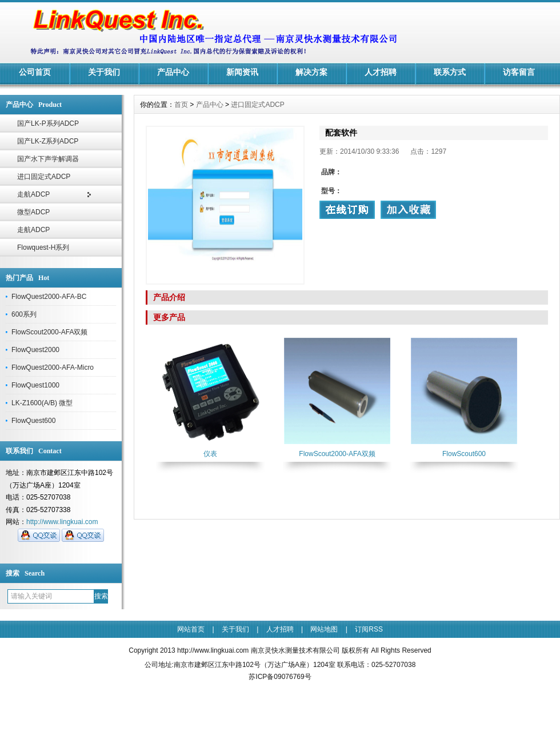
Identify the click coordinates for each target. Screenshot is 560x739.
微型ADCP (33, 212)
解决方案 (311, 72)
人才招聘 (381, 72)
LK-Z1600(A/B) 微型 (42, 403)
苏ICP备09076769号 (280, 677)
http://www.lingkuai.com (62, 522)
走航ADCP (33, 194)
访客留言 (519, 72)
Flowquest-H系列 (43, 247)
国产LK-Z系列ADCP (48, 141)
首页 (181, 105)
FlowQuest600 (33, 421)
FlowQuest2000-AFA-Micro (53, 367)
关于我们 (104, 72)
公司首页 (35, 72)
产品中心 (173, 72)
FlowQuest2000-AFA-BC (49, 297)
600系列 (24, 314)
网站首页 (191, 629)
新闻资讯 (242, 72)
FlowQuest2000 (35, 350)
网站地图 (324, 629)
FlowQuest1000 (35, 385)
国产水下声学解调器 (48, 159)
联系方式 (450, 72)
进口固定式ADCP (44, 177)
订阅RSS (369, 629)
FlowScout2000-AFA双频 (49, 332)
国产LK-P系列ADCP (48, 123)
